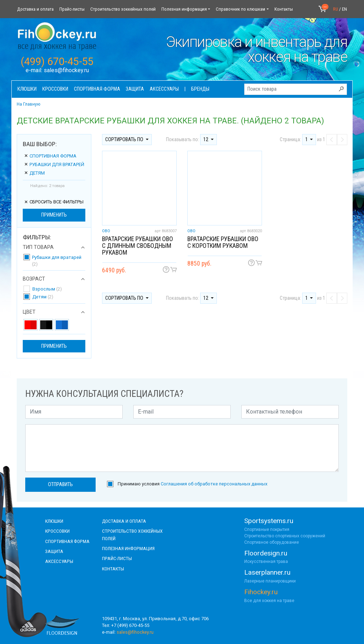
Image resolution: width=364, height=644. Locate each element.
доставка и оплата (124, 521)
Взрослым (47, 289)
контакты (113, 569)
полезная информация (128, 548)
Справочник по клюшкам (240, 9)
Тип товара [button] (38, 248)
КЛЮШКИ (54, 521)
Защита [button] (135, 89)
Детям (34, 173)
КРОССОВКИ (57, 531)
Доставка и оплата (35, 9)
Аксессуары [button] (164, 89)
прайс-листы (117, 558)
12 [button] (206, 140)
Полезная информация (184, 9)
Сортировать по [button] (125, 140)
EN (344, 9)
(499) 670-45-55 (57, 62)
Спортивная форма (50, 156)
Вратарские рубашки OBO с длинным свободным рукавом (138, 246)
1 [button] (307, 140)
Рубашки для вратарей (54, 164)
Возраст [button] (34, 279)
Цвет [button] (29, 312)
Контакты (284, 9)
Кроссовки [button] (55, 89)
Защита (54, 551)
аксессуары (59, 561)
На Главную (28, 104)
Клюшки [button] (27, 89)
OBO (106, 231)
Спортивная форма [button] (97, 89)
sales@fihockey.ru (66, 70)
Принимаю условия (192, 484)
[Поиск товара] (296, 89)
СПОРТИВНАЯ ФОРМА (67, 541)
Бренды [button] (200, 89)
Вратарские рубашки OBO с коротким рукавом (223, 242)
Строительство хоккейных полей (123, 9)
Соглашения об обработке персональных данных (214, 484)
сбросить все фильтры (54, 202)
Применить (54, 215)
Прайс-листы (72, 9)
